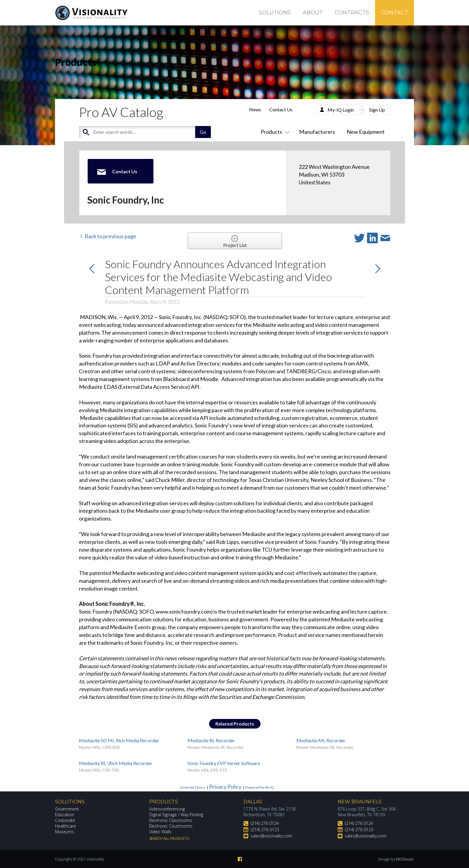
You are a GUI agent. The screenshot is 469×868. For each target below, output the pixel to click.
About (313, 13)
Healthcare (66, 826)
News (255, 109)
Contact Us (281, 109)
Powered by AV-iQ (260, 787)
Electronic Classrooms (171, 820)
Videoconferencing (167, 809)
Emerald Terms (193, 787)
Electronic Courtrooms (171, 826)
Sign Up (377, 110)
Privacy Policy (225, 787)
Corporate (65, 820)
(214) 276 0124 (265, 823)
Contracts (352, 13)
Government (67, 809)
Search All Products (169, 839)
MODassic (405, 859)
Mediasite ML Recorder (321, 740)
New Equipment (366, 132)
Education (65, 815)
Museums (64, 832)
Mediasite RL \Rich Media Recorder (116, 763)
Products (274, 132)
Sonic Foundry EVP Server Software (224, 763)
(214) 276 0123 (265, 830)
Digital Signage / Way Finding (176, 815)
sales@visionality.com (271, 836)
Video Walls (160, 832)
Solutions (275, 13)
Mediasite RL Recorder (211, 740)
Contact (395, 13)
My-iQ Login (341, 110)
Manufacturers (317, 132)
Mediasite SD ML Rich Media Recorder (119, 740)
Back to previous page (108, 236)
